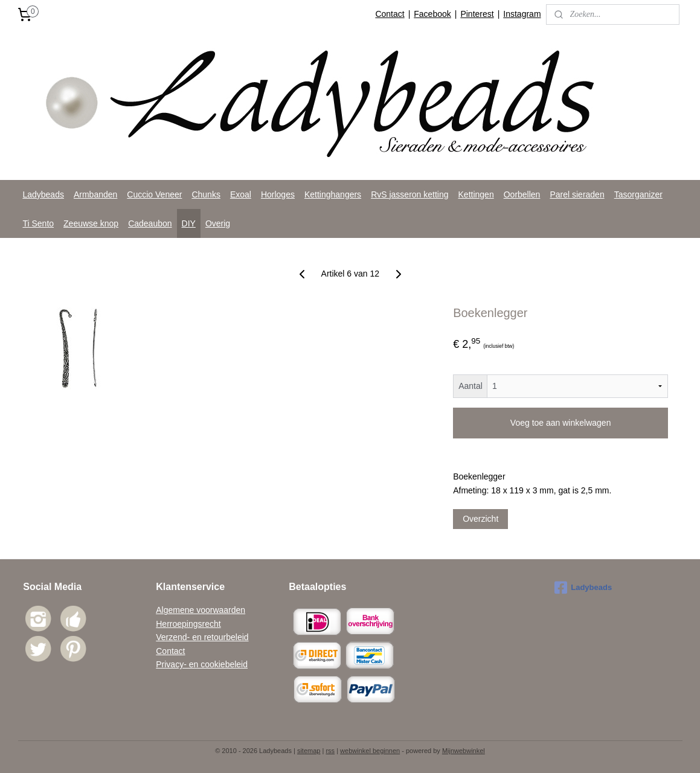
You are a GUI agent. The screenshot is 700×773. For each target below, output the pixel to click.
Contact (390, 14)
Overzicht (480, 519)
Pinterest (477, 14)
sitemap (309, 751)
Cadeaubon (150, 223)
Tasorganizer (638, 194)
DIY (189, 223)
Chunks (206, 194)
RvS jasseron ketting (409, 194)
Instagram (522, 14)
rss (330, 751)
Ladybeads (43, 194)
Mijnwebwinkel (464, 751)
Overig (218, 223)
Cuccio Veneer (154, 194)
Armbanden (95, 194)
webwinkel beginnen (370, 751)
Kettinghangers (333, 194)
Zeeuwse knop (91, 223)
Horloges (278, 194)
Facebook (432, 14)
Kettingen (476, 194)
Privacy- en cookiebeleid (202, 664)
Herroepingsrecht (188, 624)
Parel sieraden (577, 194)
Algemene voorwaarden (201, 610)
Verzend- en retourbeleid (202, 637)
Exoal (241, 194)
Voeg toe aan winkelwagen (561, 423)
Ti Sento (38, 223)
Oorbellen (522, 194)
